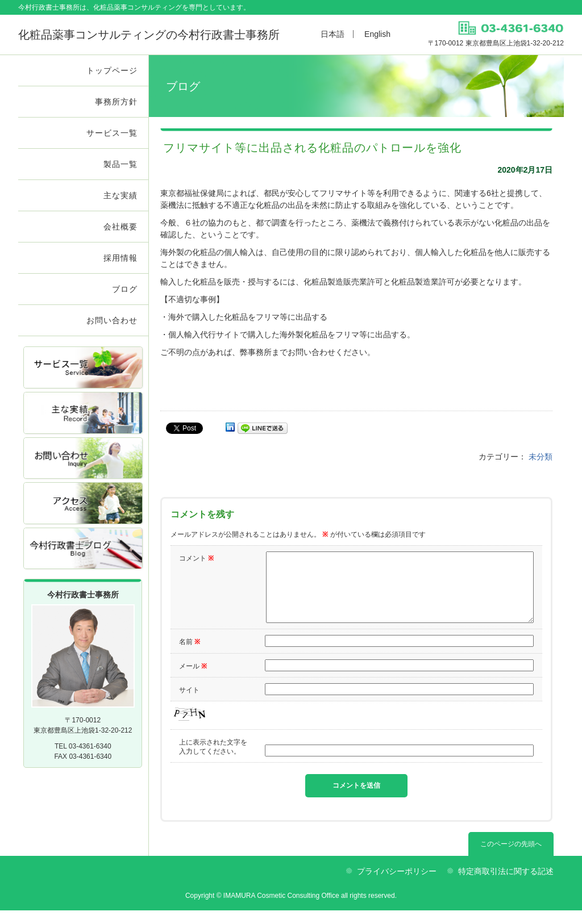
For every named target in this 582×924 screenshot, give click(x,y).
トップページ (112, 70)
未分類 (541, 457)
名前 (190, 655)
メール (193, 680)
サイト (189, 704)
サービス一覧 (112, 133)
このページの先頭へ (511, 858)
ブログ (125, 289)
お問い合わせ (112, 320)
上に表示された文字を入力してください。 (213, 760)
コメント (196, 558)
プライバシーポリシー (397, 885)
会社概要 (120, 227)
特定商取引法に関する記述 (506, 885)
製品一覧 (120, 164)
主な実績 (120, 195)
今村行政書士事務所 (149, 35)
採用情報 (120, 258)
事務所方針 (116, 102)
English (377, 34)
